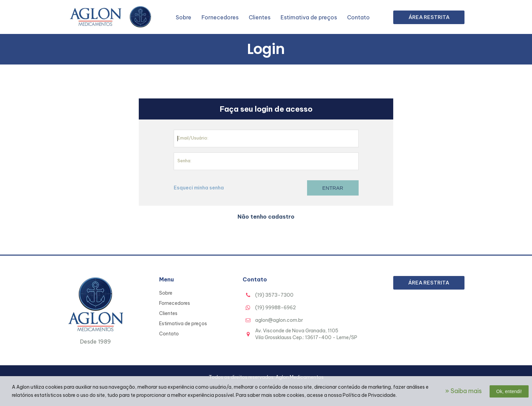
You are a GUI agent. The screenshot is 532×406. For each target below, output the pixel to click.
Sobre (184, 17)
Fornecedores (220, 17)
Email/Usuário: (193, 138)
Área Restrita (429, 17)
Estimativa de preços (309, 17)
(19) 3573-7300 (274, 295)
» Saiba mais (463, 391)
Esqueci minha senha (199, 188)
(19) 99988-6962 (275, 308)
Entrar (333, 188)
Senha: (184, 161)
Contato (358, 17)
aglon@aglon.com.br (279, 320)
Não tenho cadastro (266, 217)
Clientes (260, 17)
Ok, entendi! (509, 391)
